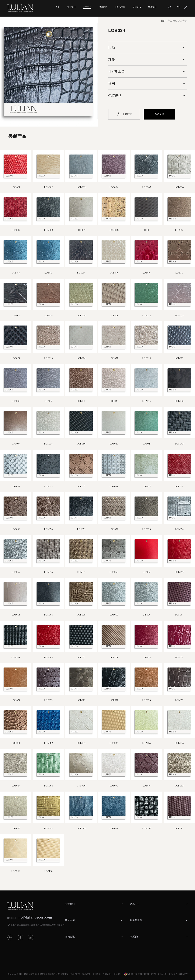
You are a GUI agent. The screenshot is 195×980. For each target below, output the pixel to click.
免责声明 (107, 974)
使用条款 (97, 974)
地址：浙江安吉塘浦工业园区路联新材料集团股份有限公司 (38, 925)
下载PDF (124, 114)
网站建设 (173, 974)
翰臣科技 (183, 974)
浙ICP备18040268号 (71, 974)
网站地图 (162, 974)
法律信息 (118, 974)
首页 (163, 21)
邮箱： (31, 917)
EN (178, 7)
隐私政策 (86, 974)
